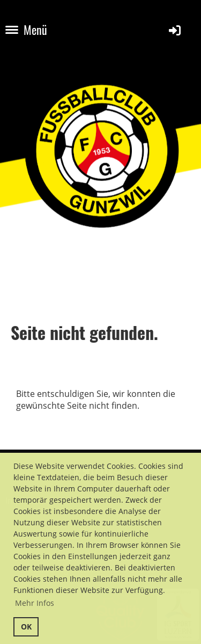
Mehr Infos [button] (35, 603)
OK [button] (26, 627)
